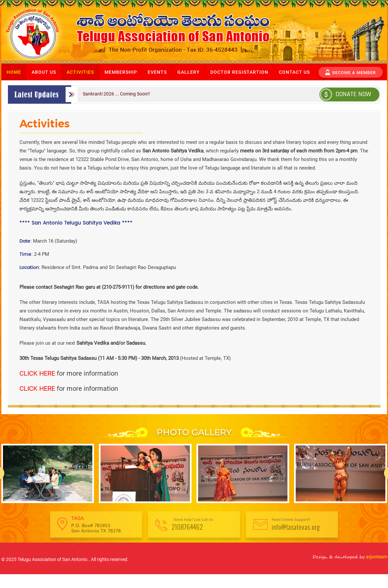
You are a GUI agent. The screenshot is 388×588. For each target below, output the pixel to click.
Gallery (189, 72)
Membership (121, 72)
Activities (80, 72)
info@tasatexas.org (296, 527)
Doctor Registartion (239, 72)
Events (157, 72)
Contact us (294, 72)
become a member (351, 72)
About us (44, 72)
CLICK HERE (37, 373)
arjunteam (376, 557)
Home (14, 72)
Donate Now (346, 94)
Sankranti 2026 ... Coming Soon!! (116, 94)
